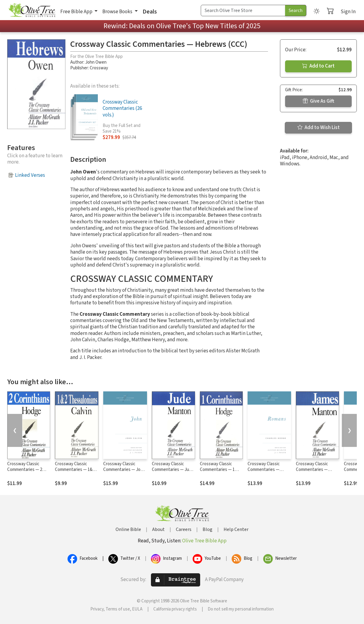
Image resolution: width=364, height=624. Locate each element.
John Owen (96, 62)
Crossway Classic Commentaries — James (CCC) (312, 470)
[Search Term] (243, 11)
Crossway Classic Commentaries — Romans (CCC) (264, 470)
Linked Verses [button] (30, 175)
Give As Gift (319, 101)
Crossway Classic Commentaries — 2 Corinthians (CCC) (25, 470)
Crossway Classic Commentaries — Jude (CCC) (173, 470)
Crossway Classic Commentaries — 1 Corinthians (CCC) (217, 470)
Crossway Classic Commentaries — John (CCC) (124, 470)
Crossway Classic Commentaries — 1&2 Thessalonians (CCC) (75, 470)
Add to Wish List (319, 128)
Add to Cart (318, 66)
